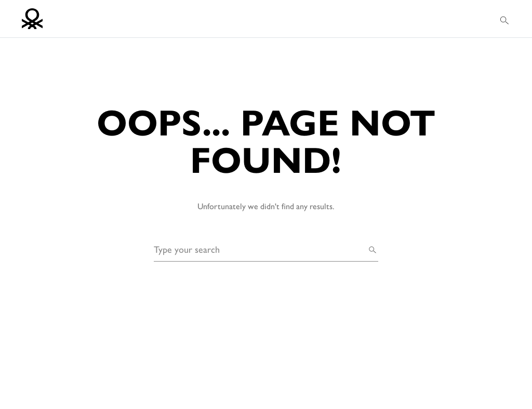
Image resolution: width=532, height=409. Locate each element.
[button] (505, 19)
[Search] (373, 249)
